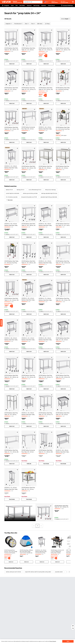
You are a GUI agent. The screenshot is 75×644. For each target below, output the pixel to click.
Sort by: (63, 19)
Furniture (10, 9)
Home (5, 9)
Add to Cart (12, 64)
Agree (68, 641)
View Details (46, 464)
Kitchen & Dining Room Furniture (18, 9)
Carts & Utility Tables (29, 9)
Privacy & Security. (53, 641)
